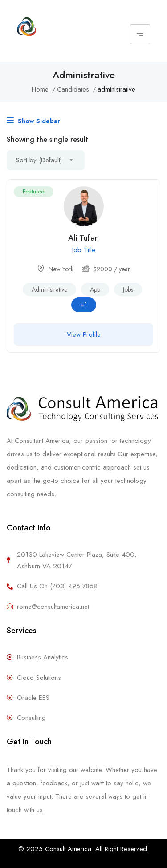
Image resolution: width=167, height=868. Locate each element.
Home (40, 89)
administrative (49, 289)
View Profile (84, 334)
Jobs (128, 289)
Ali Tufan (83, 238)
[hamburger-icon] (140, 34)
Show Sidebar (33, 121)
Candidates (73, 89)
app (95, 289)
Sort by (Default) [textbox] (39, 160)
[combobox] (46, 160)
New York (61, 269)
